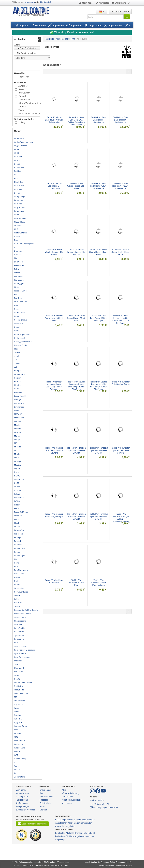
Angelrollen (60, 826)
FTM (16, 305)
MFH (16, 443)
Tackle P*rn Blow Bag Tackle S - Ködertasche (54, 186)
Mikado (18, 447)
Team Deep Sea (21, 693)
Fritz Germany (20, 302)
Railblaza (18, 545)
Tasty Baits (19, 690)
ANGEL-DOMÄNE (33, 11)
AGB (64, 790)
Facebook (44, 800)
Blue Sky (18, 189)
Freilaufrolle (60, 836)
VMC (16, 737)
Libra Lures (19, 403)
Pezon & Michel (21, 512)
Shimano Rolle (81, 833)
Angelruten (70, 826)
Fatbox (17, 273)
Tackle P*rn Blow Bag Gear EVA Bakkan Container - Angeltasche (77, 121)
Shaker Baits (20, 617)
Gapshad (18, 316)
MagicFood (19, 418)
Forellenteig (60, 833)
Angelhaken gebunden (84, 836)
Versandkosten (22, 793)
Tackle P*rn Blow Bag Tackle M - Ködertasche (121, 120)
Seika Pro (18, 603)
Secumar (18, 595)
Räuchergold (20, 556)
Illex (16, 349)
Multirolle (70, 833)
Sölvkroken (19, 632)
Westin (17, 751)
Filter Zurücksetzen (27, 48)
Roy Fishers (19, 574)
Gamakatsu (19, 313)
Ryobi (17, 581)
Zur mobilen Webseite (25, 810)
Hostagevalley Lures (23, 342)
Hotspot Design (21, 345)
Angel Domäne (21, 146)
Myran (17, 469)
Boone (17, 193)
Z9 (15, 773)
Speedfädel (19, 635)
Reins (17, 563)
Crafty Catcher (21, 233)
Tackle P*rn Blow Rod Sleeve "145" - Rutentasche (99, 186)
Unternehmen (46, 790)
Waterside (19, 744)
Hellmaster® (20, 338)
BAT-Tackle (19, 168)
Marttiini (18, 421)
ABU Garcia (19, 138)
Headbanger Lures (22, 334)
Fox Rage (18, 298)
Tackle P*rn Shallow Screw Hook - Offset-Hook (99, 252)
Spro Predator (20, 654)
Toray (16, 708)
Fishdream (19, 280)
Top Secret (19, 704)
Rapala (17, 552)
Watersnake (20, 748)
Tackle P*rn (24, 77)
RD (15, 559)
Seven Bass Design (23, 614)
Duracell (18, 255)
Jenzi (16, 356)
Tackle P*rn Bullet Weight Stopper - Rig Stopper (54, 252)
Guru (16, 331)
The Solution (20, 701)
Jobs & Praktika (46, 797)
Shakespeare (20, 621)
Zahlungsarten (22, 797)
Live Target (19, 407)
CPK (16, 229)
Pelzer (17, 505)
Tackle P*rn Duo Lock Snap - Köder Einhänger (99, 318)
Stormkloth (19, 668)
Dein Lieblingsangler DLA (25, 244)
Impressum (67, 803)
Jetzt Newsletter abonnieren (32, 823)
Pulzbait (18, 541)
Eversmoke (19, 265)
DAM (16, 240)
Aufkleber (23, 86)
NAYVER (18, 476)
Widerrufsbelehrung (70, 793)
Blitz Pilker (19, 186)
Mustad (18, 465)
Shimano (18, 624)
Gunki (17, 327)
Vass (16, 730)
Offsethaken (24, 100)
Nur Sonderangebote (27, 53)
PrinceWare (19, 530)
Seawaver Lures (21, 592)
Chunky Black (20, 218)
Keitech (18, 378)
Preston (18, 527)
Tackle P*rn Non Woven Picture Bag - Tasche (76, 186)
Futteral (22, 96)
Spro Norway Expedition (25, 650)
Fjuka (17, 287)
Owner (17, 487)
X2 (15, 762)
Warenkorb (119, 3)
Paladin (18, 494)
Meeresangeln (88, 820)
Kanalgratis (19, 374)
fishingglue (19, 284)
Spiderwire (19, 639)
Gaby (16, 309)
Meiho (17, 436)
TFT (16, 697)
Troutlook (18, 715)
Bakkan (22, 89)
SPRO (17, 643)
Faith (16, 269)
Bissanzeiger (61, 820)
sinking (22, 122)
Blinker (70, 820)
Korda (17, 389)
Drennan (18, 251)
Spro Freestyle (21, 646)
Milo (16, 450)
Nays (16, 472)
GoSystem (19, 323)
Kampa (17, 371)
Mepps (17, 440)
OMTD (17, 483)
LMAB (17, 411)
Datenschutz (67, 797)
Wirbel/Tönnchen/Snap (29, 114)
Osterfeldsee (45, 803)
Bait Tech (18, 157)
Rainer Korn (19, 548)
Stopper (22, 107)
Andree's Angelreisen (23, 142)
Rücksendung (22, 800)
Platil (16, 523)
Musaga (18, 461)
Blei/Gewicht (24, 93)
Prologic (18, 537)
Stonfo (17, 664)
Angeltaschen (61, 823)
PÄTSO (17, 501)
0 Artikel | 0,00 (120, 12)
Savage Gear (20, 588)
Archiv (42, 807)
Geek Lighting (20, 320)
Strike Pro (19, 672)
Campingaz (19, 200)
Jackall (17, 352)
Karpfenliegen (74, 823)
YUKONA (18, 770)
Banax (17, 164)
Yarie (16, 766)
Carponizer (19, 211)
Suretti (17, 679)
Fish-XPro (19, 276)
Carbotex (18, 204)
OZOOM (18, 490)
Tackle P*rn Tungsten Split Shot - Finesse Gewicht (54, 450)
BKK (16, 178)
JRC (16, 360)
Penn (16, 508)
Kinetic (17, 385)
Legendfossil (20, 396)
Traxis (17, 712)
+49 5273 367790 (99, 804)
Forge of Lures (20, 291)
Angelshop (60, 840)
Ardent (17, 149)
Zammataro (20, 777)
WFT (16, 755)
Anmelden (30, 2)
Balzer (17, 160)
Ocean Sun (19, 479)
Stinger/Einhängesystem (29, 103)
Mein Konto (86, 3)
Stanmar (18, 661)
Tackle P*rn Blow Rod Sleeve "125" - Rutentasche (121, 186)
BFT (16, 175)
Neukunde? (46, 2)
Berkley (17, 171)
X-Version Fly (20, 759)
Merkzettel (103, 3)
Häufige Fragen (22, 807)
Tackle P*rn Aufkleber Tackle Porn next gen (99, 583)
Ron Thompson (21, 570)
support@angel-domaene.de (104, 807)
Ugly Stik (18, 722)
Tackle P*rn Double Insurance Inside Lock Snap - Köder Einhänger (121, 319)
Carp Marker (20, 207)
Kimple (17, 381)
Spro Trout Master (22, 657)
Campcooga (20, 197)
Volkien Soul (20, 741)
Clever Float (19, 222)
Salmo (17, 585)
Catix (16, 215)
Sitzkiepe (70, 836)
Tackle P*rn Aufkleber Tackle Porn (54, 581)
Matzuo (18, 429)
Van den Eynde (21, 726)
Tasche (22, 110)
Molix (17, 458)
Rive (16, 566)
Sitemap (43, 810)
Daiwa (17, 236)
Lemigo (17, 400)
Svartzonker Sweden (23, 683)
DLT (16, 247)
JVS (16, 367)
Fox (16, 294)
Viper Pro (18, 733)
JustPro (17, 363)
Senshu (18, 606)
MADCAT (18, 414)
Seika (17, 599)
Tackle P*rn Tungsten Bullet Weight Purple (121, 383)
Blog (42, 793)
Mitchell (18, 454)
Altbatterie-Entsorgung (72, 800)
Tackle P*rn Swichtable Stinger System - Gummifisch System (121, 518)
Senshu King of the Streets (26, 610)
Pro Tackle (19, 534)
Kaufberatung (22, 803)
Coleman (18, 226)
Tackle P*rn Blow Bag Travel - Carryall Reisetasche (54, 120)
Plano (17, 519)
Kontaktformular (97, 800)
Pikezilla (18, 516)
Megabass (19, 432)
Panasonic (19, 498)
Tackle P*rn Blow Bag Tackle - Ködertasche (99, 120)
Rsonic (17, 577)
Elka (16, 258)
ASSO (17, 153)
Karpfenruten (86, 823)
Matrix (17, 425)
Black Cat (18, 182)
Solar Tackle (20, 628)
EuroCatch (19, 262)
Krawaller (18, 392)
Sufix (16, 675)
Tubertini (18, 719)
